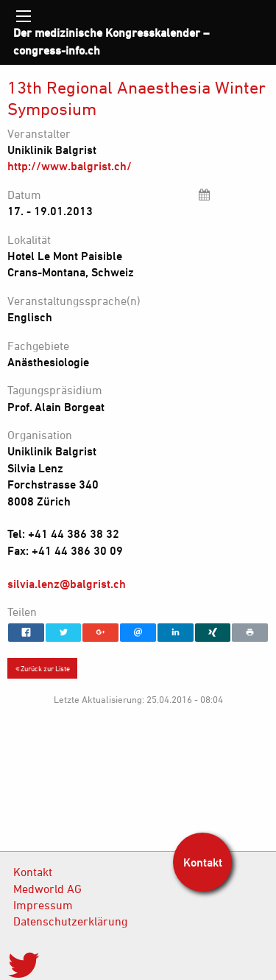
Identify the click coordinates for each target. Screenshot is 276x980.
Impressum (43, 905)
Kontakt (33, 872)
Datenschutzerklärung (70, 921)
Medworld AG (47, 889)
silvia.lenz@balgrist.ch (67, 584)
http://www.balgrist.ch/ (70, 166)
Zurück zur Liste (43, 668)
